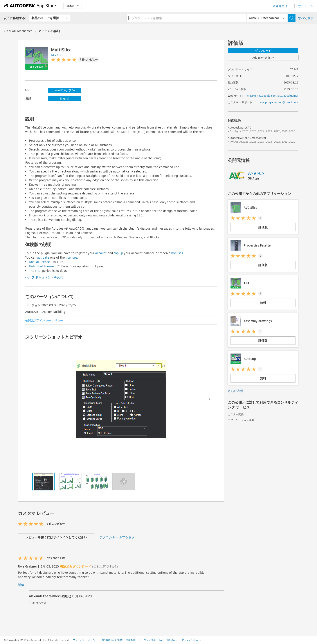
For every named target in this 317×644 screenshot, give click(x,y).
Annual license (39, 262)
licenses (71, 258)
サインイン (306, 6)
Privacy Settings (191, 640)
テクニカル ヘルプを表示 (117, 537)
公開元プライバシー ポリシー (44, 320)
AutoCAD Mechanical (18, 31)
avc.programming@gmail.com (279, 102)
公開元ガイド (282, 6)
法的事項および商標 (112, 640)
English (65, 99)
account (101, 253)
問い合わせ (173, 640)
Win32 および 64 (65, 90)
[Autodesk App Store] (30, 6)
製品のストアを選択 (45, 18)
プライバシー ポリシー (85, 640)
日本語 (72, 6)
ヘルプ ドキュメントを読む (44, 277)
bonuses (177, 253)
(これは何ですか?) (105, 566)
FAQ (161, 640)
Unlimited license (41, 266)
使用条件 (131, 640)
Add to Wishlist (263, 58)
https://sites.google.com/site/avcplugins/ (272, 96)
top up (118, 253)
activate (43, 258)
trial (38, 271)
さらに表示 (236, 391)
